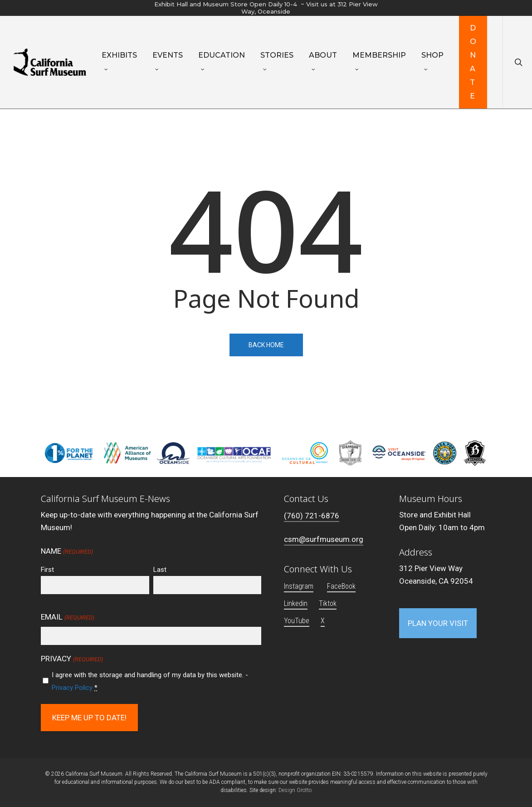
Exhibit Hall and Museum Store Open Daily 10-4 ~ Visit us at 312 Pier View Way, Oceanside (266, 8)
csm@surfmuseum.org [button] (324, 539)
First (47, 570)
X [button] (323, 621)
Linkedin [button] (296, 603)
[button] (438, 623)
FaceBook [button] (341, 586)
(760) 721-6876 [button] (312, 516)
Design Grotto (295, 790)
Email (67, 618)
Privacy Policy (72, 688)
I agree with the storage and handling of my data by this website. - (150, 681)
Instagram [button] (299, 586)
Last (160, 570)
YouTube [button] (297, 621)
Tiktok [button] (328, 603)
